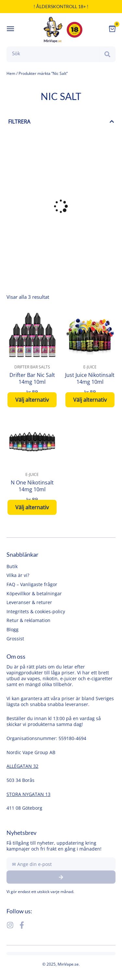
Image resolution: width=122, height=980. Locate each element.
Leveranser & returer (29, 602)
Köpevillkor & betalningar (34, 593)
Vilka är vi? (18, 575)
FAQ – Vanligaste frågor (32, 584)
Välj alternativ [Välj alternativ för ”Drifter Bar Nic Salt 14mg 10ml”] (32, 400)
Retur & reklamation (28, 620)
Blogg (13, 629)
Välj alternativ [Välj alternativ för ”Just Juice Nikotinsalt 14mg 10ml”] (90, 400)
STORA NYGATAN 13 (28, 794)
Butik (12, 566)
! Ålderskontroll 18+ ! (61, 6)
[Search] (107, 54)
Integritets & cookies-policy (36, 611)
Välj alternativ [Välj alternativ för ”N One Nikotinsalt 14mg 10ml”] (32, 507)
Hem (11, 73)
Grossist (15, 639)
